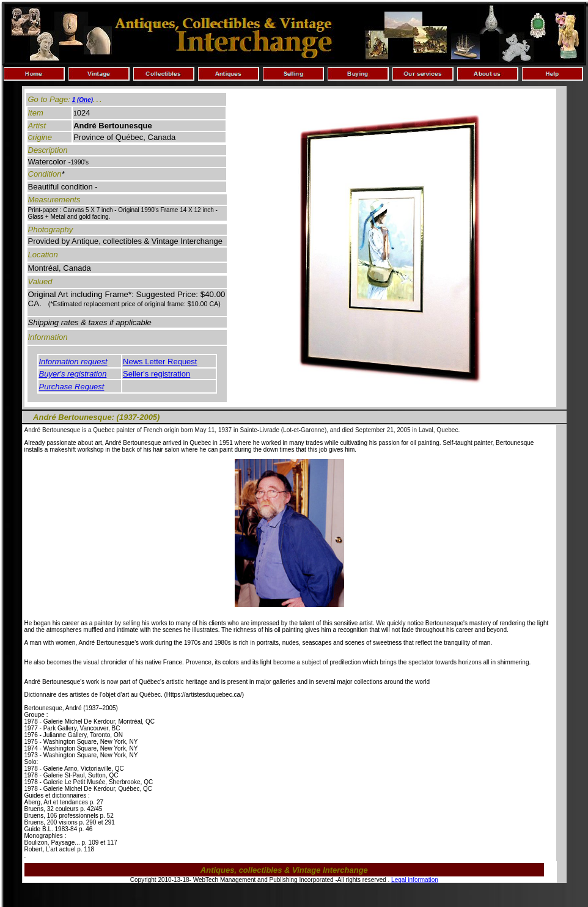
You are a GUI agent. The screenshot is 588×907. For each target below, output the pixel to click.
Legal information (415, 880)
